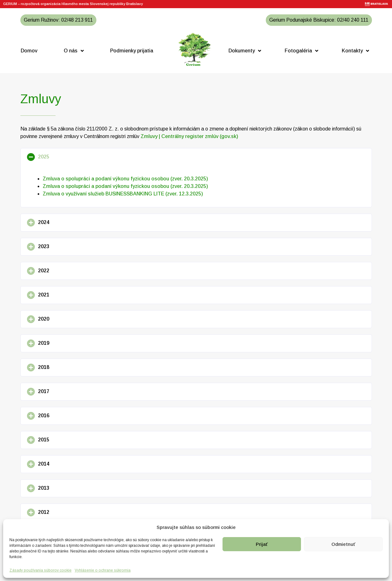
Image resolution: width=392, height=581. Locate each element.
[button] (196, 157)
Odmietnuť (343, 544)
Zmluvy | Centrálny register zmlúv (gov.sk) (189, 136)
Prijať (262, 544)
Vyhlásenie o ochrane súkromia (103, 570)
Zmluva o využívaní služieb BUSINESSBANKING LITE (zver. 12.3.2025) (123, 194)
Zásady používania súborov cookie (40, 570)
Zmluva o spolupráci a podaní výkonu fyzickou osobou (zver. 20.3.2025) (125, 179)
